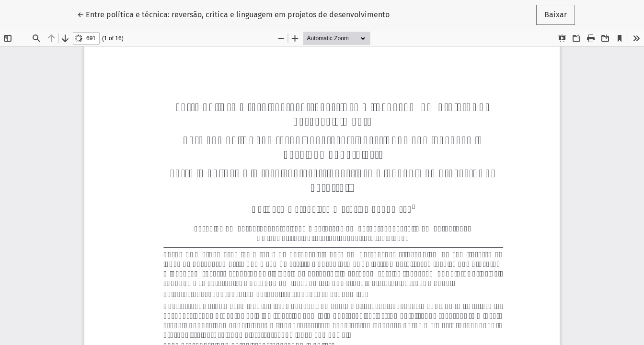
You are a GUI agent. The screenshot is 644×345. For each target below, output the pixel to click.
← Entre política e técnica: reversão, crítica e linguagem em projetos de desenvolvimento (233, 14)
